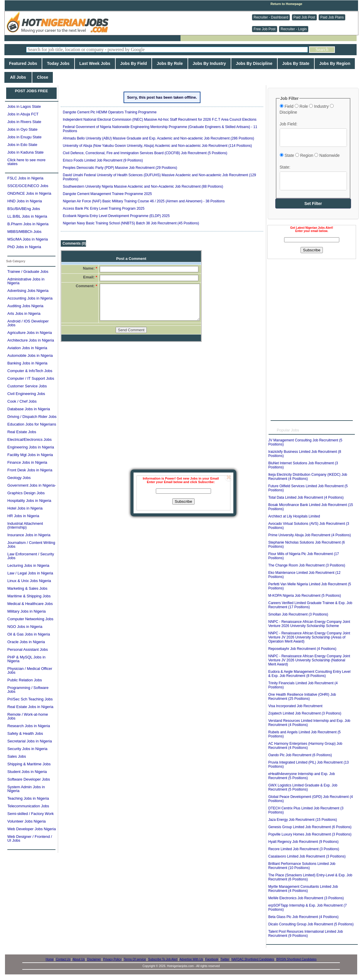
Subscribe (183, 501)
